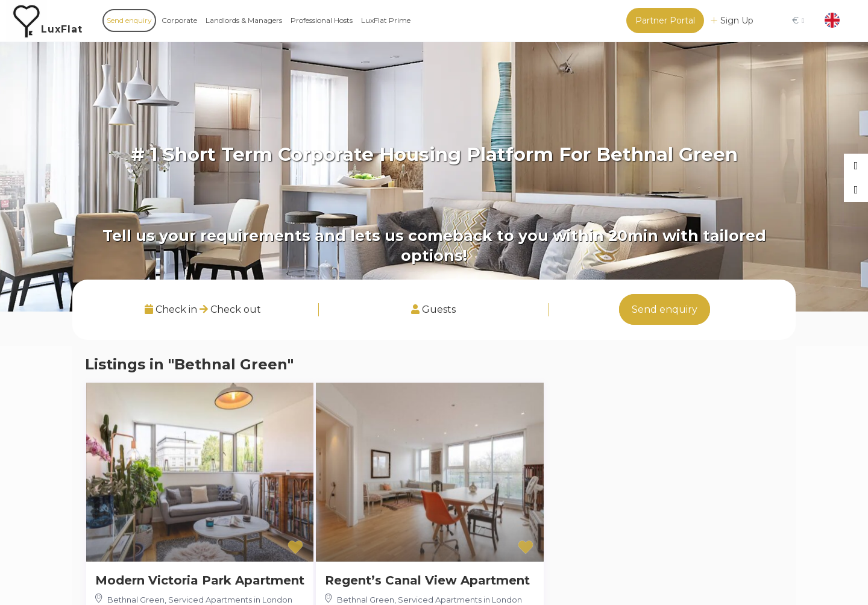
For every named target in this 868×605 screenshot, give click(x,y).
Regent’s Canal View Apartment (427, 580)
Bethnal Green (136, 600)
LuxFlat (62, 29)
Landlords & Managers (244, 20)
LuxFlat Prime (386, 20)
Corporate (179, 20)
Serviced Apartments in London (230, 600)
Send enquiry (129, 20)
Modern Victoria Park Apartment (200, 580)
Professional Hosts (322, 20)
